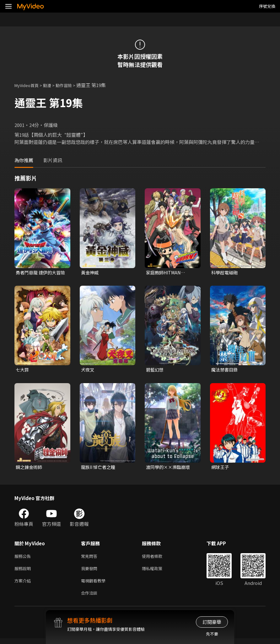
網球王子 (221, 468)
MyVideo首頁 (29, 85)
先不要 (212, 634)
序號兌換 (267, 6)
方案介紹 (24, 585)
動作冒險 (71, 85)
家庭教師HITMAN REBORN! (165, 273)
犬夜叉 (88, 370)
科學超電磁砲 (225, 273)
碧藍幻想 (155, 370)
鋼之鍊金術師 (30, 468)
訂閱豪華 (212, 622)
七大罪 (23, 370)
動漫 (52, 85)
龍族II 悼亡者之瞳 (100, 468)
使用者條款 (157, 558)
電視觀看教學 (95, 585)
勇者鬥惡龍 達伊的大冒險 (40, 273)
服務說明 (24, 572)
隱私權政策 (157, 572)
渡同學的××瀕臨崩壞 (170, 468)
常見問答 (90, 558)
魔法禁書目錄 (225, 370)
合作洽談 (90, 598)
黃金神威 (90, 273)
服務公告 (24, 558)
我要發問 (90, 572)
